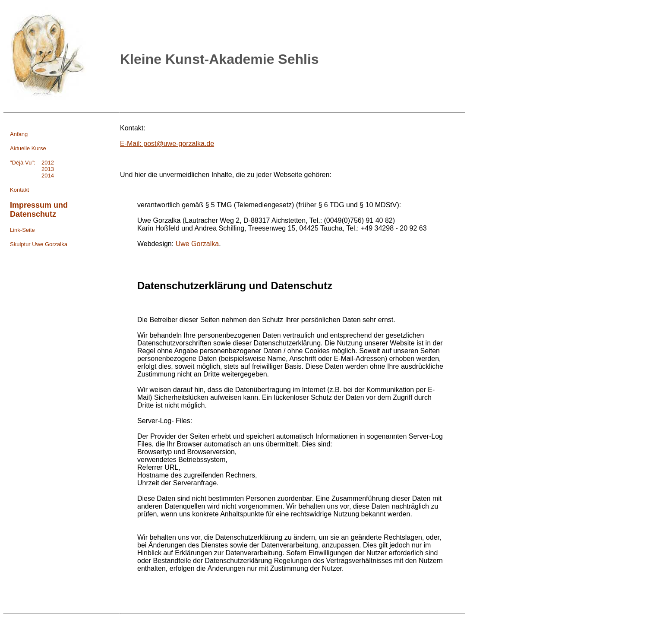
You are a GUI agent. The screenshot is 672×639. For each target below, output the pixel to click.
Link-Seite (22, 230)
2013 (32, 169)
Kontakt (19, 190)
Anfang (19, 134)
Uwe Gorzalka (197, 244)
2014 (32, 176)
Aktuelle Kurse (28, 148)
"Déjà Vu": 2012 (32, 163)
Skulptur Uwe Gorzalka (39, 244)
